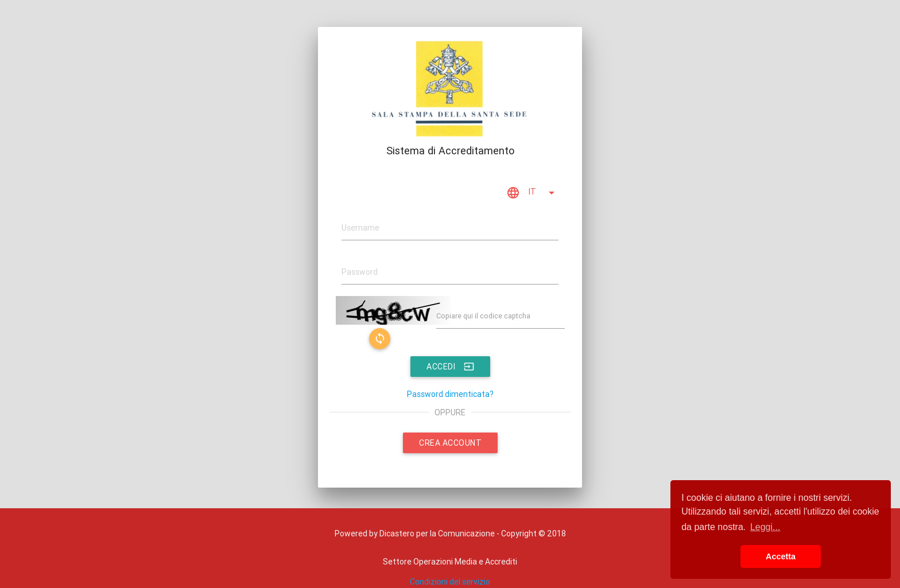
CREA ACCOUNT (450, 443)
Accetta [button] (781, 556)
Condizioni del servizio (450, 582)
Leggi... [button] (765, 527)
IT (532, 193)
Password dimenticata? (450, 394)
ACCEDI (450, 367)
